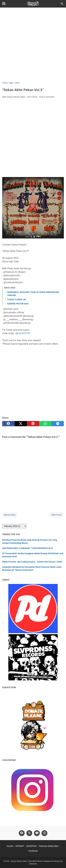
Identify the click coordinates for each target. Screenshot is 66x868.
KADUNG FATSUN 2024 (18, 304)
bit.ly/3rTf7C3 (23, 333)
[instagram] (44, 833)
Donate (10, 846)
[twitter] (21, 424)
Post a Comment (47, 97)
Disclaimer (33, 851)
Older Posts (56, 515)
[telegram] (58, 424)
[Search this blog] (62, 4)
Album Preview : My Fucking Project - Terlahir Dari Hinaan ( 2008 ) (32, 562)
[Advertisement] (33, 45)
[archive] (14, 526)
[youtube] (37, 833)
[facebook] (8, 424)
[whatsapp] (45, 424)
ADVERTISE (31, 846)
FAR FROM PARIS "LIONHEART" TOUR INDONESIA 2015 (28, 548)
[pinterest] (33, 424)
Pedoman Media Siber (49, 846)
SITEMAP (20, 846)
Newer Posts (10, 515)
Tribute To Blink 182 (17, 299)
